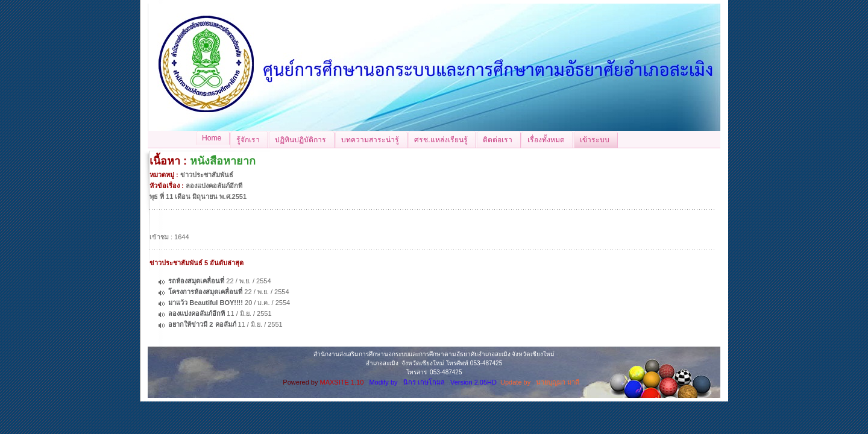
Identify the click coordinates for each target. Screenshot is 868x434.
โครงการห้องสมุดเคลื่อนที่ (205, 292)
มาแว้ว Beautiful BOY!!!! (206, 303)
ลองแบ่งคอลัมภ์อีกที (197, 313)
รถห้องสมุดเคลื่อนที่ (196, 281)
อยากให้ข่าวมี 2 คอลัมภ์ (202, 324)
